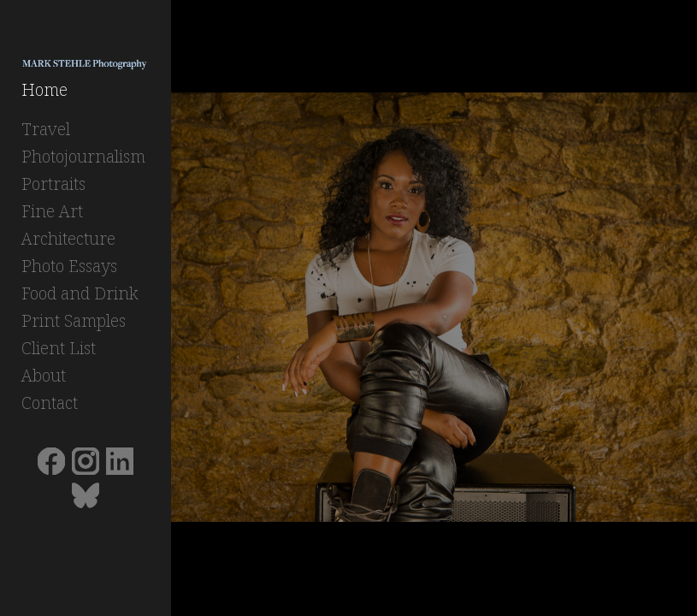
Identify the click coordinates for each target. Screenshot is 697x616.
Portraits (53, 184)
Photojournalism (83, 156)
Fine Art (52, 211)
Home (44, 89)
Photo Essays (69, 266)
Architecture (68, 238)
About (44, 375)
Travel (46, 129)
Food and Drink (80, 293)
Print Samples (74, 320)
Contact (50, 403)
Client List (59, 348)
